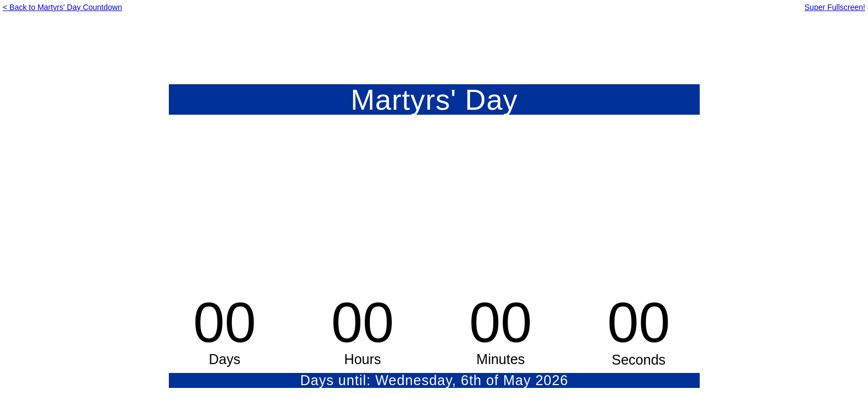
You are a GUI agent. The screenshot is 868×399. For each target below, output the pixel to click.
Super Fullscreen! (835, 7)
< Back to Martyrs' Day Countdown (62, 7)
